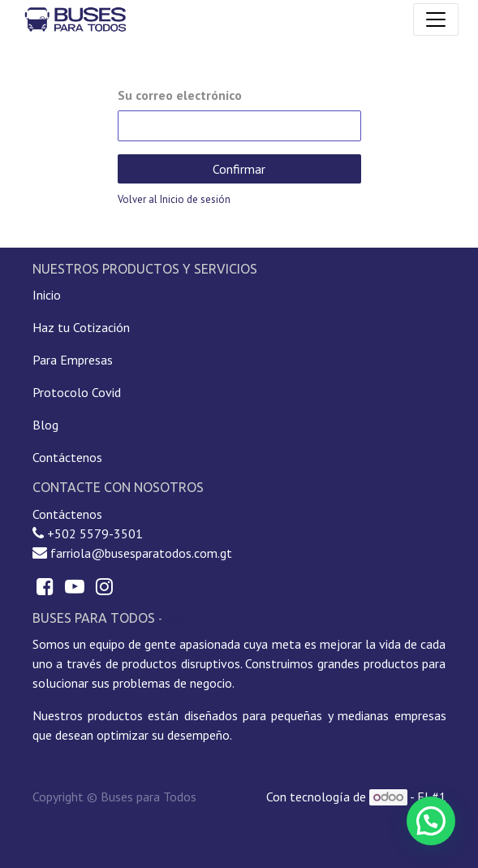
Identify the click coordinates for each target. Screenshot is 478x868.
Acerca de (192, 619)
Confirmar (239, 169)
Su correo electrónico (180, 95)
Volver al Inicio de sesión (174, 199)
